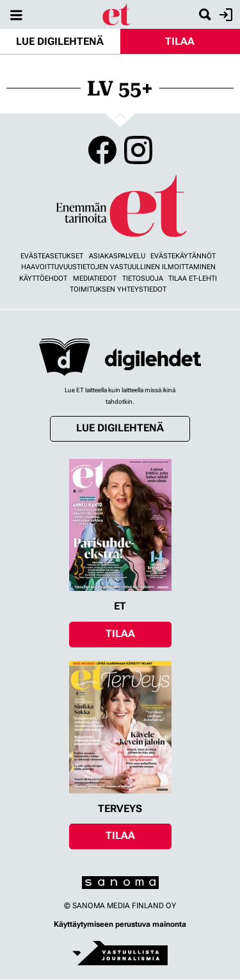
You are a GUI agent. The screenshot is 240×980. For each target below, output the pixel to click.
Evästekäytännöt (183, 256)
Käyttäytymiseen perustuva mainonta (120, 924)
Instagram (138, 150)
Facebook (102, 150)
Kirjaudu (224, 15)
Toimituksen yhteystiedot (118, 289)
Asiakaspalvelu (117, 256)
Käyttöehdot (43, 278)
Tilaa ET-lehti (193, 278)
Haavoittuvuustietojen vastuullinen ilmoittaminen (118, 267)
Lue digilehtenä (60, 41)
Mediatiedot (95, 278)
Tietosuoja (143, 278)
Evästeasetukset (52, 256)
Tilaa (180, 41)
